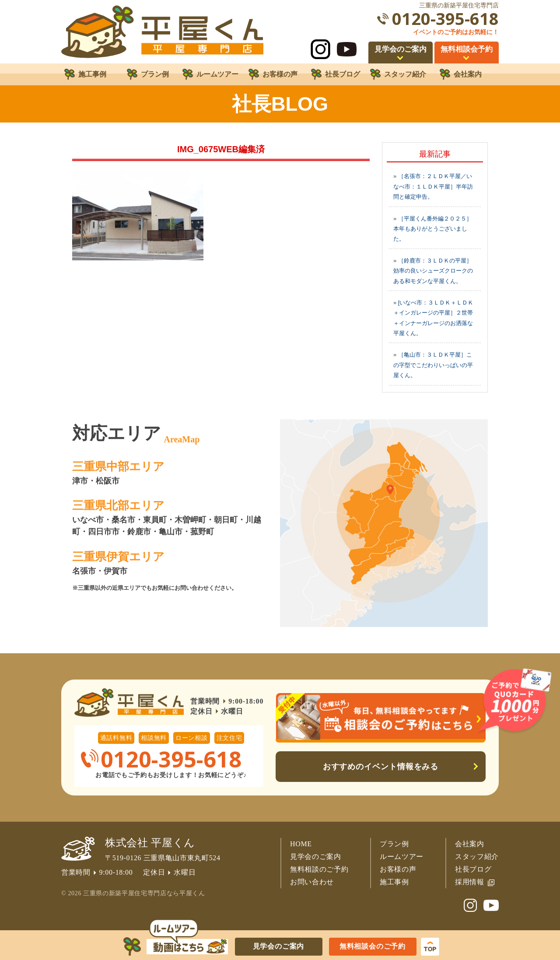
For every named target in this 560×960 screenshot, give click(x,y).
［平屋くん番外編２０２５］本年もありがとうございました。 (433, 229)
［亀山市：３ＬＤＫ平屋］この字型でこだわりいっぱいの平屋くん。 (433, 365)
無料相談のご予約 (319, 869)
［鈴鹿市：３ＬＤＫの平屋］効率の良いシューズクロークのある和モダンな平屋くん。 (433, 271)
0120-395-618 (445, 19)
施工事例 (394, 882)
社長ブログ (473, 869)
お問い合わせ (312, 882)
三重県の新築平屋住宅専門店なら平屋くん (144, 893)
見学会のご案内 (316, 857)
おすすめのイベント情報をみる (381, 767)
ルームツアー (402, 857)
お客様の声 (398, 869)
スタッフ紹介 (477, 857)
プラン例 (394, 844)
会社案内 (470, 844)
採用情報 (470, 882)
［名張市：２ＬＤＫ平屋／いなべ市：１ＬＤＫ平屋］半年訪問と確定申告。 (433, 186)
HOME (301, 844)
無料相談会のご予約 (373, 946)
